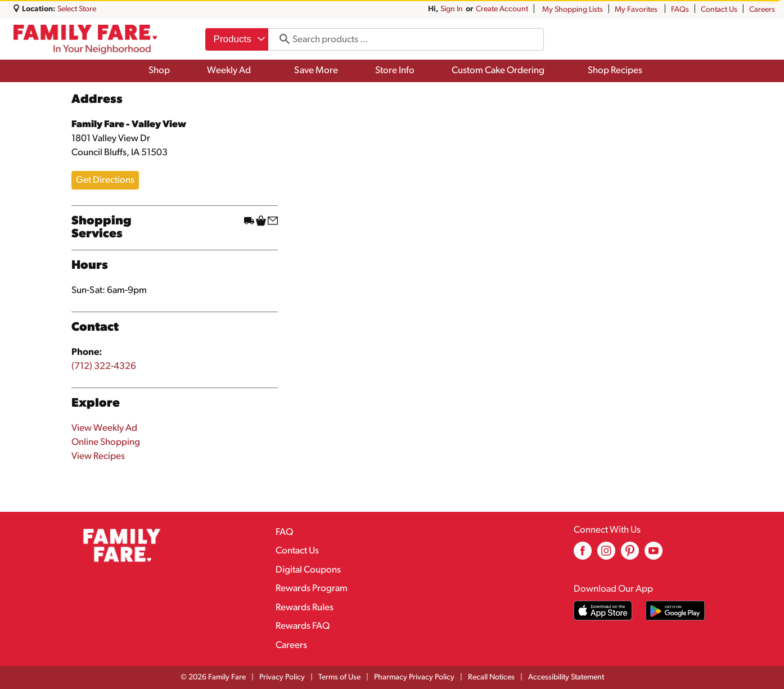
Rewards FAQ (303, 626)
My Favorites (637, 10)
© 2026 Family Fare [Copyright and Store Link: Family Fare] (213, 677)
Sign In (452, 9)
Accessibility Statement (566, 677)
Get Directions (105, 180)
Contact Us (719, 10)
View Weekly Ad (104, 428)
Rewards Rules (305, 608)
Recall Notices (491, 677)
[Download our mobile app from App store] (603, 611)
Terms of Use (339, 677)
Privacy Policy (282, 677)
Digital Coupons (308, 570)
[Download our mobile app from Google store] (675, 611)
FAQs (680, 10)
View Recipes (98, 456)
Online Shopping (106, 442)
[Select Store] (78, 9)
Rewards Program (312, 589)
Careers (762, 10)
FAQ (284, 532)
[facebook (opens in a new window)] (583, 555)
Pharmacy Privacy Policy (414, 677)
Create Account (502, 9)
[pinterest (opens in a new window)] (630, 555)
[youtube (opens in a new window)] (654, 555)
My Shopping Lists (573, 10)
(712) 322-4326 (104, 366)
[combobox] (237, 39)
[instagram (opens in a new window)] (606, 555)
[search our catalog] (281, 39)
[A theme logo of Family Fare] (85, 40)
